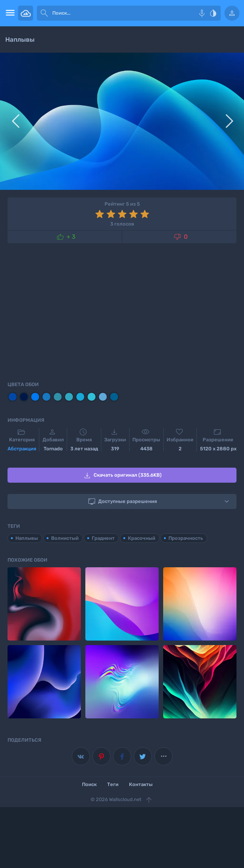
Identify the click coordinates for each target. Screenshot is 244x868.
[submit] (44, 13)
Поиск (89, 784)
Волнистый (65, 538)
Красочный (142, 538)
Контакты (141, 784)
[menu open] (9, 13)
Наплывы (27, 538)
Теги (113, 784)
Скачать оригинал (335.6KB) (122, 476)
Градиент (103, 538)
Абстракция (22, 449)
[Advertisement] (122, 311)
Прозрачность (186, 538)
